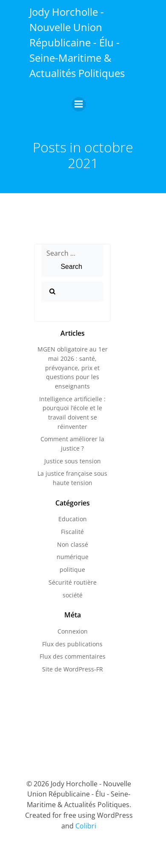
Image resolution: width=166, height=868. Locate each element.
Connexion (73, 631)
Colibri (86, 826)
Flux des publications (72, 644)
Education (73, 519)
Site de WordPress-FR (73, 669)
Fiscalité (72, 532)
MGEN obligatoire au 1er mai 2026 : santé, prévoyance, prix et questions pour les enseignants (73, 368)
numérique (73, 557)
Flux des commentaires (73, 656)
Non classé (73, 544)
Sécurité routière (73, 582)
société (73, 595)
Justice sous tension (73, 461)
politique (72, 570)
